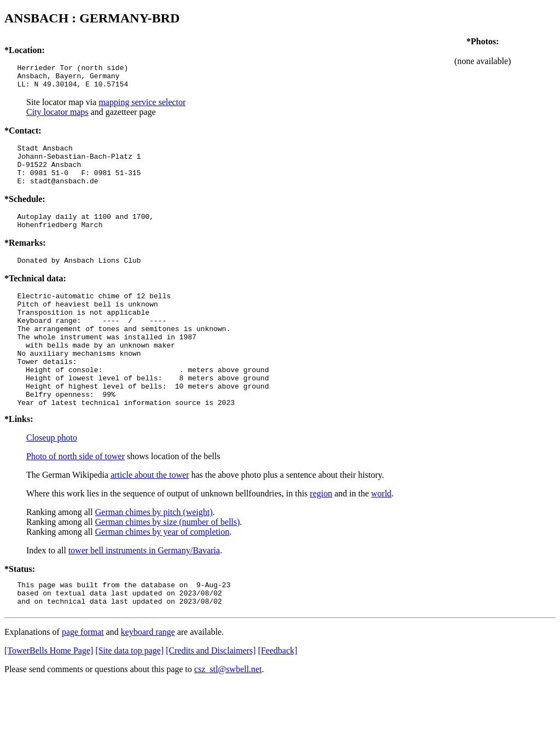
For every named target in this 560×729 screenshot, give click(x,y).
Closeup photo (52, 479)
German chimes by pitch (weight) (154, 553)
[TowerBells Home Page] (49, 696)
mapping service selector (142, 107)
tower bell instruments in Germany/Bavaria (144, 591)
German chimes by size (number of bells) (168, 563)
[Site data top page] (129, 696)
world (381, 534)
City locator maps (57, 117)
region (321, 534)
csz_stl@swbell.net (228, 715)
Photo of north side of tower (75, 497)
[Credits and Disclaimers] (211, 696)
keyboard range (148, 678)
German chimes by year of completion (162, 573)
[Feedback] (278, 696)
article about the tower (150, 516)
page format (83, 678)
